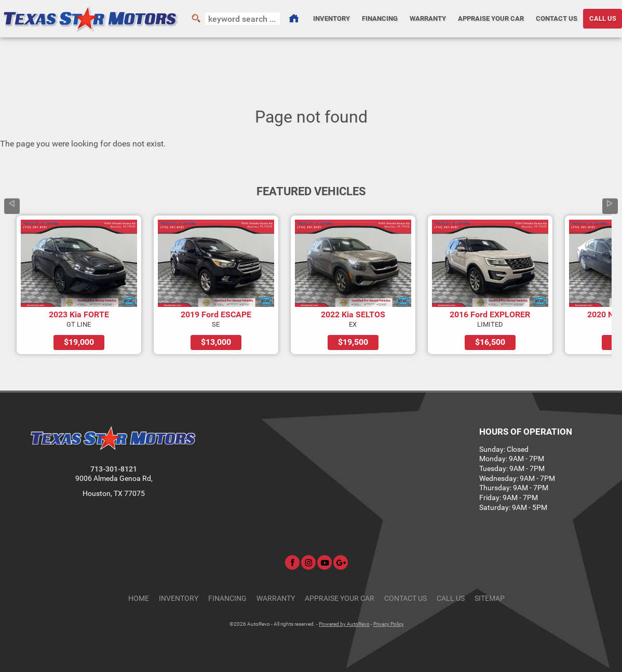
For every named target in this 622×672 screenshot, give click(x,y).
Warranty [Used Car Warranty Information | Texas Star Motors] (428, 18)
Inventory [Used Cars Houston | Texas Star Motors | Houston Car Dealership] (332, 18)
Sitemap (490, 599)
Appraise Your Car (491, 18)
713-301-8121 (114, 469)
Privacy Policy (389, 624)
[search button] (196, 19)
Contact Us (405, 599)
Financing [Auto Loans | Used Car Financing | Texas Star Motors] (380, 18)
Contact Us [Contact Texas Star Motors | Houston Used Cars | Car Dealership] (557, 18)
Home (139, 599)
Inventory (179, 599)
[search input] (242, 19)
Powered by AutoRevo (344, 624)
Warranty (276, 599)
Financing (227, 599)
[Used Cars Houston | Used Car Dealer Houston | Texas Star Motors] (293, 19)
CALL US (451, 599)
